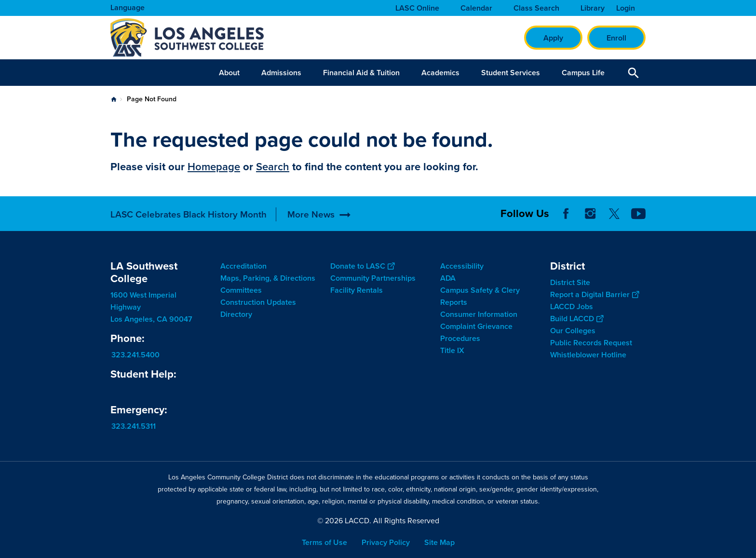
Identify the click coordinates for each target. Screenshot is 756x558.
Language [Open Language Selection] (128, 7)
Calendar (476, 8)
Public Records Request (591, 343)
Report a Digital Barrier (594, 294)
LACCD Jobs (572, 306)
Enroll (616, 38)
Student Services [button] (511, 73)
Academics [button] (440, 73)
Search (273, 167)
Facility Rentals (357, 290)
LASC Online (417, 8)
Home (114, 99)
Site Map (439, 542)
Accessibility (462, 266)
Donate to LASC (362, 266)
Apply (553, 38)
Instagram (590, 214)
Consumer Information (479, 314)
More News (311, 214)
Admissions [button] (281, 73)
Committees (241, 290)
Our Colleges (573, 331)
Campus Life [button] (583, 73)
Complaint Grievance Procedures (476, 332)
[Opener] (746, 221)
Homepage (214, 167)
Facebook (566, 214)
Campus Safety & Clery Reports (480, 296)
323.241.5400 (135, 355)
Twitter (614, 214)
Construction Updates (258, 302)
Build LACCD (577, 319)
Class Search (536, 8)
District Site (570, 282)
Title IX (452, 350)
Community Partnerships (373, 278)
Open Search (634, 73)
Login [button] (626, 8)
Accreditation (243, 266)
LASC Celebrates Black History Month (189, 214)
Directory (236, 314)
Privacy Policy (386, 542)
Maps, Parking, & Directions (268, 278)
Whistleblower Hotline (588, 355)
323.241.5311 (134, 426)
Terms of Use (324, 542)
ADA (448, 278)
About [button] (229, 73)
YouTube (638, 214)
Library (593, 8)
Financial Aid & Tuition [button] (361, 73)
